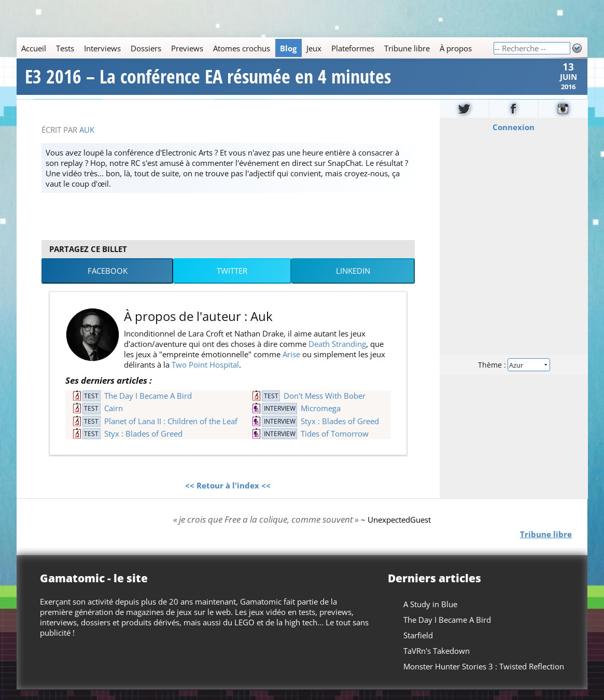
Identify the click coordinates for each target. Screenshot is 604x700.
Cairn (114, 418)
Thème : (513, 374)
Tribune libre (407, 48)
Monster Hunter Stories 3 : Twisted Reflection (484, 676)
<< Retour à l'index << (228, 496)
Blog (288, 48)
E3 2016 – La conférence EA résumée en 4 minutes (208, 82)
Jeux (314, 48)
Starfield (418, 645)
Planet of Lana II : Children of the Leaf (171, 431)
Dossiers (146, 48)
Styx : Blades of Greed (340, 431)
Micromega (321, 418)
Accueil (34, 48)
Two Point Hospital (205, 375)
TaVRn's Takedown (437, 661)
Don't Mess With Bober (325, 405)
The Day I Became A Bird (148, 405)
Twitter (232, 281)
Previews (187, 48)
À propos (456, 48)
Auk (87, 139)
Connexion (514, 137)
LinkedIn (353, 281)
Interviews (102, 48)
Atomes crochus (242, 48)
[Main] (255, 48)
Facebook (108, 281)
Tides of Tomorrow (335, 443)
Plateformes (353, 48)
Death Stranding (337, 354)
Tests (65, 48)
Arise (291, 365)
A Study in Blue (430, 614)
